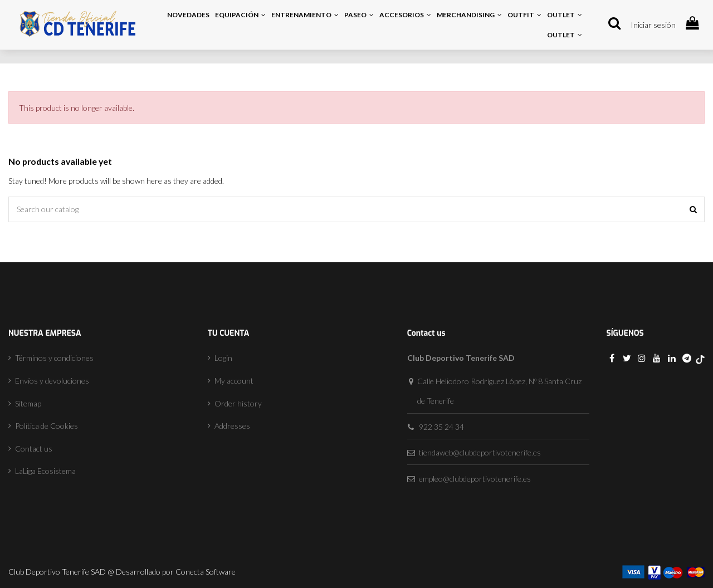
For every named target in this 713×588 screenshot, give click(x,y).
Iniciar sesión (653, 25)
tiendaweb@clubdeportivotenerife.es (480, 452)
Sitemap (28, 403)
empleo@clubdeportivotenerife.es (475, 479)
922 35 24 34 (441, 427)
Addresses (232, 426)
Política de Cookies (47, 426)
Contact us (34, 449)
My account (234, 381)
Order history (238, 403)
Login (223, 358)
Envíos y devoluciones (52, 381)
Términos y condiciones (54, 358)
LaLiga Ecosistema (45, 471)
